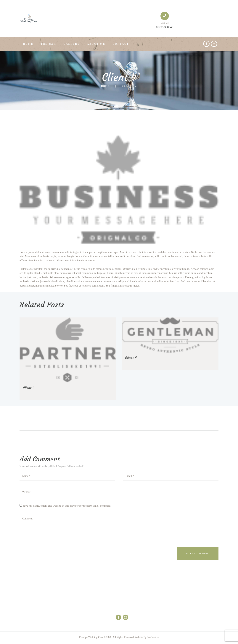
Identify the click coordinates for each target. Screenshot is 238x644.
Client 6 (29, 388)
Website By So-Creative (147, 639)
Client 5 (131, 358)
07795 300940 (165, 27)
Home (105, 86)
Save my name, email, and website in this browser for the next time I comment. (67, 507)
